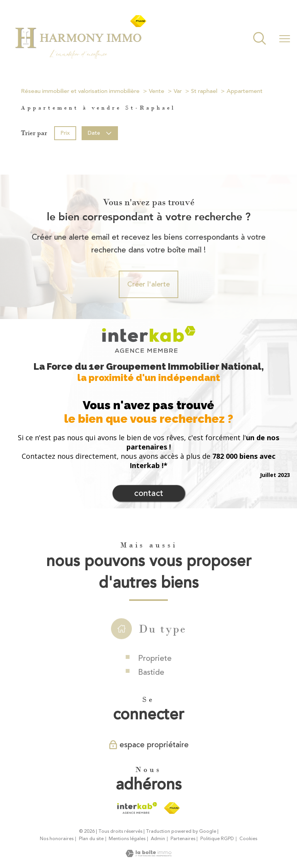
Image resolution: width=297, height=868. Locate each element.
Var (178, 91)
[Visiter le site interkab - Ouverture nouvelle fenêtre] (137, 808)
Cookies (248, 839)
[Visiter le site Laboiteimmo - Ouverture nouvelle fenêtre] (148, 855)
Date (100, 133)
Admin (158, 839)
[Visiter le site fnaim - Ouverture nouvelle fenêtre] (172, 808)
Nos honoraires (57, 839)
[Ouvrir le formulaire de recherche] (259, 39)
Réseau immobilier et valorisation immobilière (80, 91)
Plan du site (91, 839)
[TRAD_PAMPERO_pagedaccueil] (80, 58)
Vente (157, 91)
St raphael (204, 91)
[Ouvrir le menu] (285, 39)
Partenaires (183, 839)
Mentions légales (127, 839)
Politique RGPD (217, 839)
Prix (65, 133)
